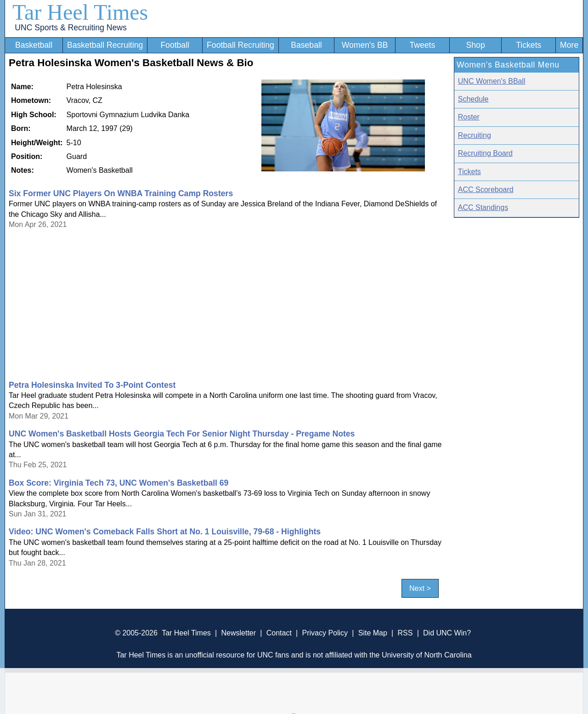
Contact (279, 633)
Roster (469, 117)
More (569, 45)
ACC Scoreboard (486, 190)
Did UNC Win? (447, 633)
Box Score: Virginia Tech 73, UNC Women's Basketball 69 (119, 483)
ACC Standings (483, 207)
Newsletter (238, 633)
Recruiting (475, 135)
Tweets (422, 45)
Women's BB (365, 45)
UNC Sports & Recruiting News (71, 28)
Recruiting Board (485, 153)
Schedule (473, 99)
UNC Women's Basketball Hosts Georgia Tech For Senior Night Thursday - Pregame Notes (182, 434)
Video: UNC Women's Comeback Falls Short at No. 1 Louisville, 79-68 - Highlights (165, 532)
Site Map (373, 633)
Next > (420, 588)
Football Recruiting (240, 45)
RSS (405, 633)
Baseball (306, 45)
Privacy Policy (325, 633)
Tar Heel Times (80, 12)
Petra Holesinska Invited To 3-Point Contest (92, 385)
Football (175, 45)
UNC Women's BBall (492, 81)
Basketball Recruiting (105, 45)
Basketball (34, 45)
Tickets (529, 45)
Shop (476, 45)
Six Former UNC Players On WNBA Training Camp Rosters (121, 193)
